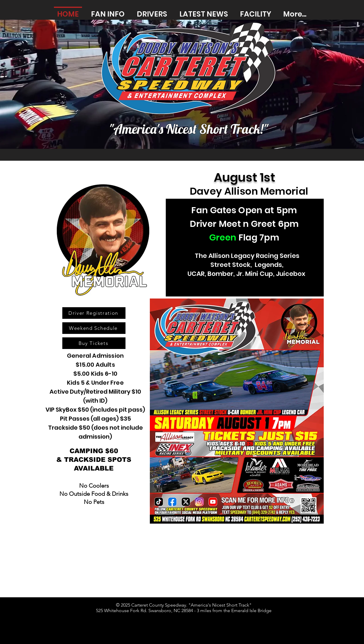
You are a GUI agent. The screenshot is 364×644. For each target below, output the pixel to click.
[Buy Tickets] (94, 343)
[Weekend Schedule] (94, 328)
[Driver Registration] (94, 313)
